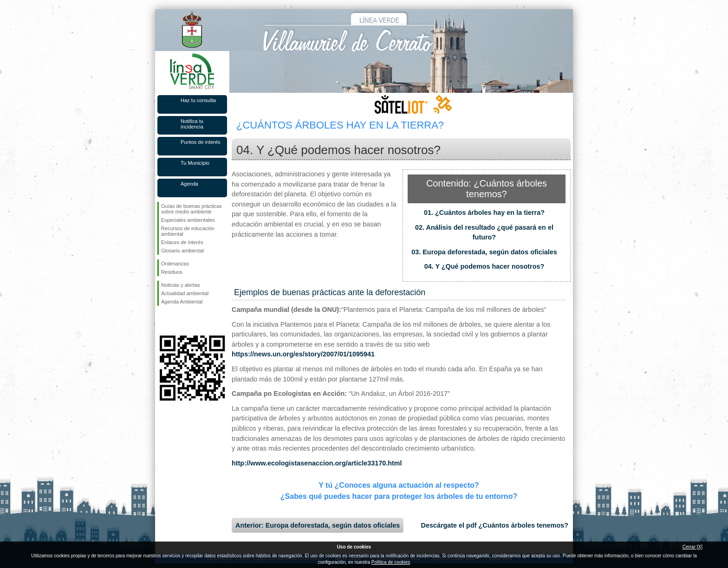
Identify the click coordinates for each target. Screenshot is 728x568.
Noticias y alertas (181, 285)
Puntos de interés (201, 142)
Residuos (172, 272)
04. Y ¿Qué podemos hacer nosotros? (484, 266)
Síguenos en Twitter (178, 321)
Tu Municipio (195, 163)
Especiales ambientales (188, 220)
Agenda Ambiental (182, 302)
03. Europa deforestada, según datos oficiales (484, 252)
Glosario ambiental (182, 251)
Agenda (189, 184)
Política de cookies (391, 562)
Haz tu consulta (198, 100)
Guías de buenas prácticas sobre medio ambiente (192, 209)
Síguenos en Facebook (163, 321)
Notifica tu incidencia (192, 124)
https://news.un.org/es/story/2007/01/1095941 (303, 354)
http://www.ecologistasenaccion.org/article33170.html (317, 463)
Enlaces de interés (182, 242)
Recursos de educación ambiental (188, 231)
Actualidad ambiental (185, 293)
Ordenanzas (175, 264)
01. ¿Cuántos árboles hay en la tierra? (484, 213)
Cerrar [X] (692, 547)
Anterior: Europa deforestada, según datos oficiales (318, 525)
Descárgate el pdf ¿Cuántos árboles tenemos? (495, 525)
